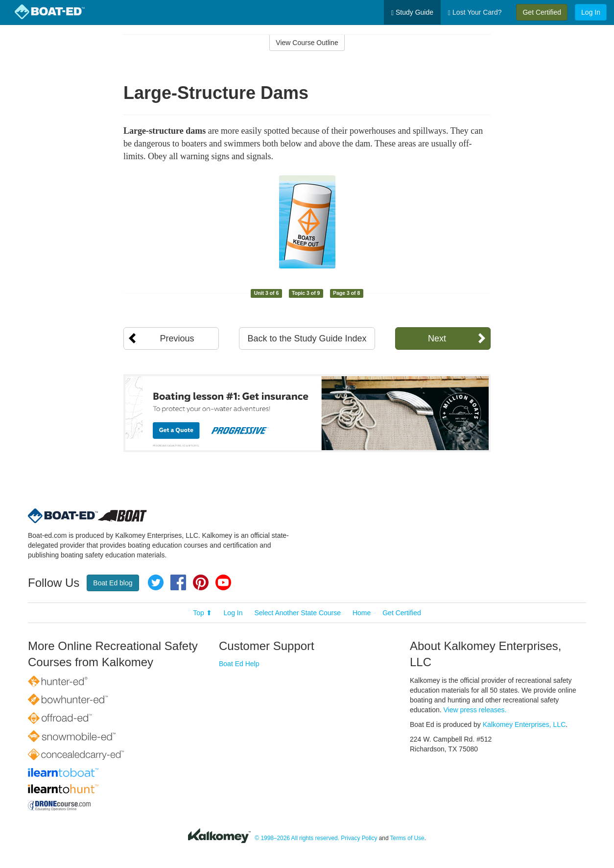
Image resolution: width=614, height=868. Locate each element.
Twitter (156, 582)
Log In (591, 12)
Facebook (178, 582)
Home (362, 613)
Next (437, 338)
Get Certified (542, 12)
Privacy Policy (359, 838)
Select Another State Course (297, 613)
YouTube (223, 582)
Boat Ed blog (113, 583)
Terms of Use (407, 838)
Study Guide (412, 12)
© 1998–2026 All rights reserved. (297, 838)
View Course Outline (307, 43)
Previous (177, 338)
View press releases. (475, 710)
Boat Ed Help (239, 664)
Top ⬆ (202, 613)
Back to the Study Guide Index (307, 338)
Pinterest (201, 582)
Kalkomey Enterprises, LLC (524, 724)
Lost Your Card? (475, 12)
